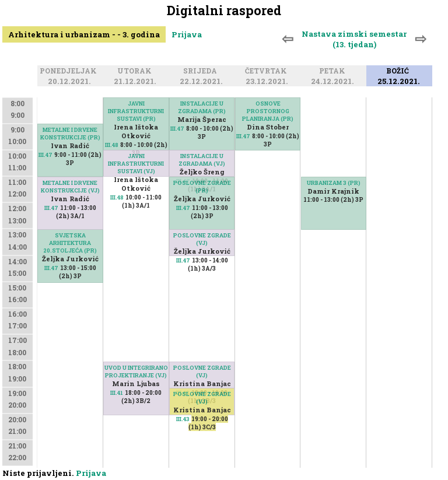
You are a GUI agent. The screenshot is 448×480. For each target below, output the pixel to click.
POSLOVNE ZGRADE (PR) (202, 187)
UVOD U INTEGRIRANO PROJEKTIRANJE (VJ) (136, 372)
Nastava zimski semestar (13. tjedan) (354, 39)
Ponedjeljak (70, 72)
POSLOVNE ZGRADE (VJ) (202, 239)
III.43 (183, 419)
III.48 (112, 145)
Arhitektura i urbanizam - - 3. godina (84, 34)
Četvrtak (268, 72)
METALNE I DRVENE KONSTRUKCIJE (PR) (70, 134)
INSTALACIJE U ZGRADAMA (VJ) (202, 160)
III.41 (117, 393)
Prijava (187, 34)
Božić (399, 72)
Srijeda (202, 72)
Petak (334, 72)
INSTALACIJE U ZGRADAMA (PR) (202, 107)
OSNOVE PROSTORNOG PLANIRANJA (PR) (268, 111)
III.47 (45, 155)
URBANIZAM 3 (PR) (334, 183)
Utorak (136, 72)
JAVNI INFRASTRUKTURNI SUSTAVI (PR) (136, 111)
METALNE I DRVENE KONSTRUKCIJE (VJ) (70, 187)
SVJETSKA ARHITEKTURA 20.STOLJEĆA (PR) (70, 243)
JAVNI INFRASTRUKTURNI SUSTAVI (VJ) (136, 164)
